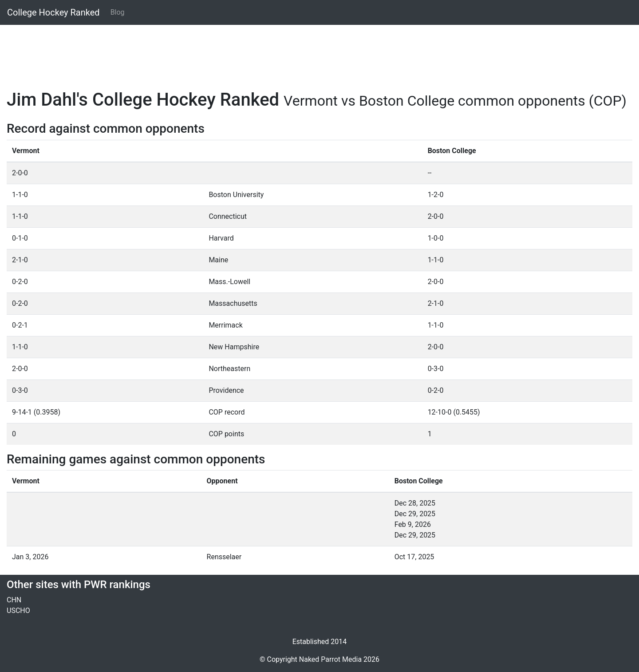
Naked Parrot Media (330, 659)
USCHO (18, 611)
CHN (14, 600)
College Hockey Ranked (53, 12)
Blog (118, 12)
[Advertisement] (273, 52)
